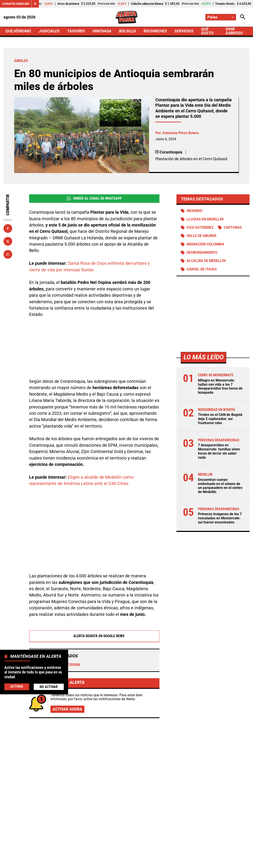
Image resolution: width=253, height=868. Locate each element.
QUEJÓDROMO (18, 31)
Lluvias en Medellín (205, 219)
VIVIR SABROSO (234, 31)
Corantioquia (66, 617)
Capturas (233, 228)
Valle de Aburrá (202, 236)
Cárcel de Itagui (202, 269)
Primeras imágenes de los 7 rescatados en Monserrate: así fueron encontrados (220, 518)
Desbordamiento (202, 253)
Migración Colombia (205, 244)
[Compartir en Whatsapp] (8, 254)
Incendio (194, 211)
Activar (17, 686)
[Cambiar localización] (221, 17)
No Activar (49, 687)
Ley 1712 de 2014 (126, 863)
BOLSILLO (127, 31)
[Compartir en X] (8, 241)
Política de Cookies (227, 855)
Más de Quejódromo (43, 697)
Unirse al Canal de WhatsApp (94, 198)
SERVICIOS (184, 31)
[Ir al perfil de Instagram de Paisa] (140, 819)
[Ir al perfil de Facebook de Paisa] (112, 819)
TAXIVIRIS (76, 31)
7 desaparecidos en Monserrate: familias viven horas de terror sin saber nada (219, 451)
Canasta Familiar (16, 4)
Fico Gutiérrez (200, 228)
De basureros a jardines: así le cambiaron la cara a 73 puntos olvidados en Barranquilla (124, 747)
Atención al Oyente (136, 855)
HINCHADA (102, 31)
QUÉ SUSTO (207, 31)
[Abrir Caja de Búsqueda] (243, 17)
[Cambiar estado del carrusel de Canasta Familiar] (35, 4)
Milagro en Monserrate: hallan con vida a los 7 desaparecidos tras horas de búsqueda (220, 386)
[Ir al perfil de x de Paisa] (126, 819)
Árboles (41, 617)
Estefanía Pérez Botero (181, 133)
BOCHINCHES (155, 31)
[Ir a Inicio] (126, 17)
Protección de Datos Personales (181, 855)
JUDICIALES (49, 31)
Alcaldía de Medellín (206, 261)
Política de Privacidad (97, 855)
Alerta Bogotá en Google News (94, 589)
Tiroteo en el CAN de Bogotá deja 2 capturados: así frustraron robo (220, 419)
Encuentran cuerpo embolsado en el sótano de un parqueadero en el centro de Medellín (220, 486)
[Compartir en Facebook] (8, 228)
